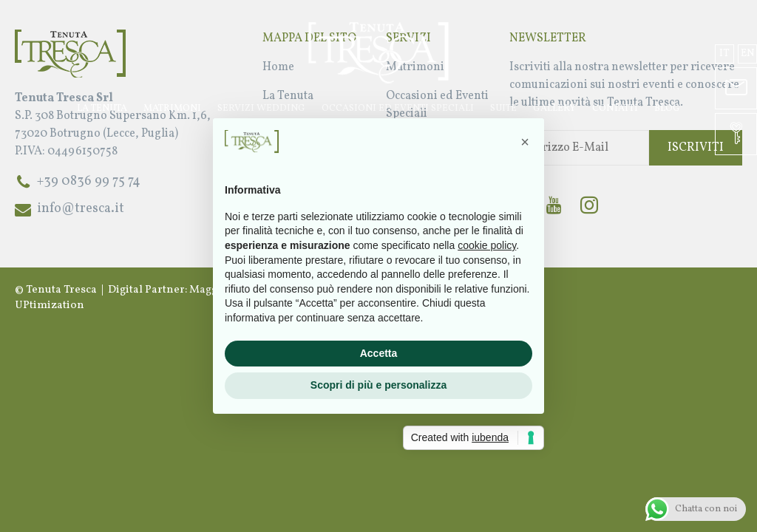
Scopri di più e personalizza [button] (378, 385)
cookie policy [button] (487, 245)
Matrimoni (172, 109)
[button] (525, 142)
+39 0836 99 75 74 (89, 181)
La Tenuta (102, 109)
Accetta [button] (379, 353)
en (748, 54)
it (724, 54)
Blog (667, 109)
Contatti (615, 109)
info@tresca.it (81, 209)
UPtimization (50, 306)
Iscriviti (696, 148)
